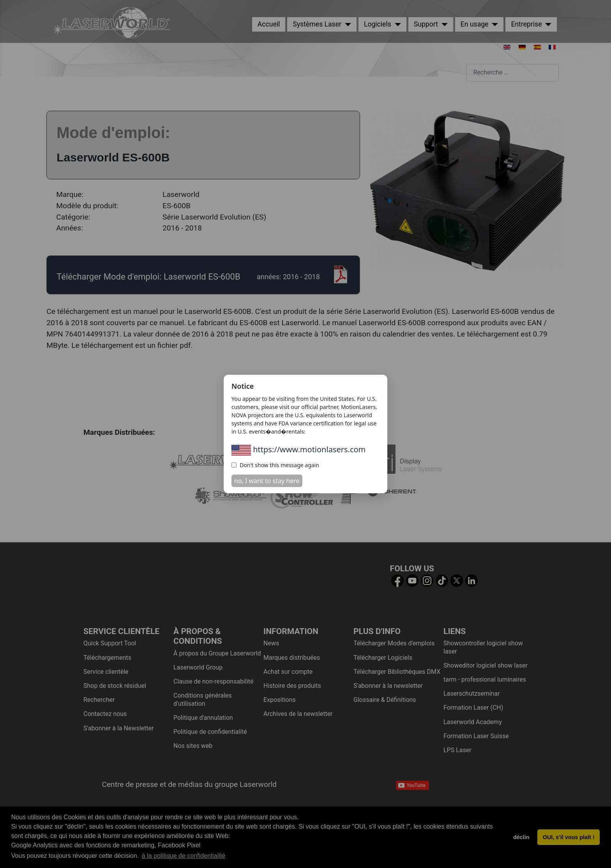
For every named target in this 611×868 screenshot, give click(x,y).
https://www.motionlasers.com (298, 449)
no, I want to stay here (267, 481)
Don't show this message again (275, 465)
